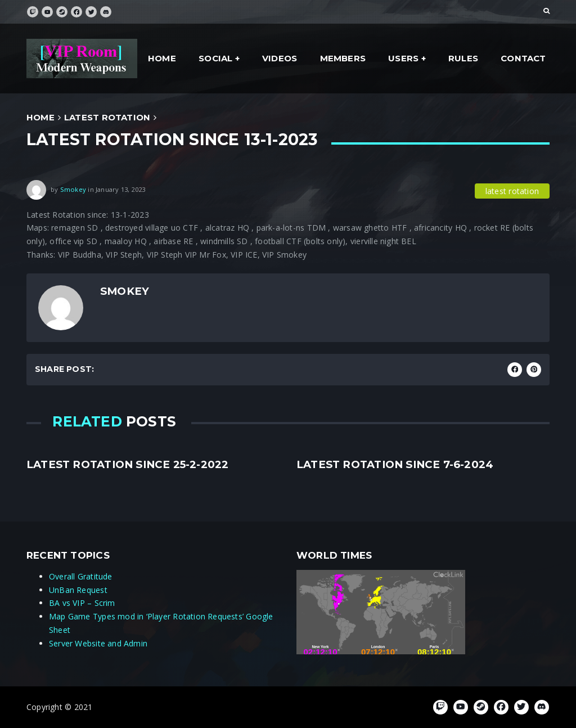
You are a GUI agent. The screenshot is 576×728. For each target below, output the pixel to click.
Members (343, 58)
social (215, 58)
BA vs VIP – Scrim (82, 603)
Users (403, 58)
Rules (463, 58)
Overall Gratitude (81, 576)
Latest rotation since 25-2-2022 (128, 464)
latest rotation (107, 117)
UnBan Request (78, 590)
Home (162, 58)
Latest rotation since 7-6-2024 (395, 464)
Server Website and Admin (98, 643)
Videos (280, 58)
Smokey (73, 189)
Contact (523, 58)
